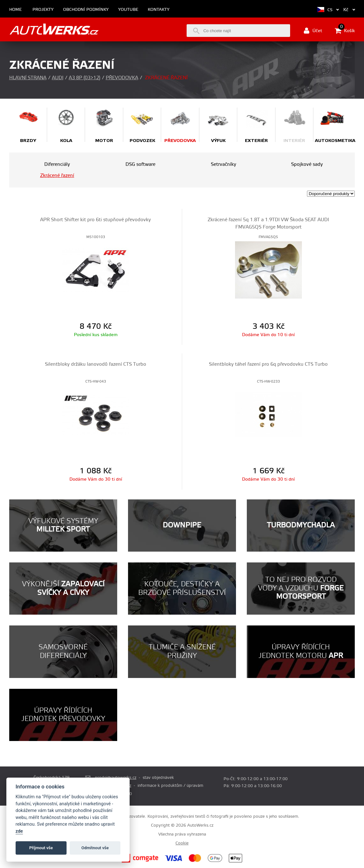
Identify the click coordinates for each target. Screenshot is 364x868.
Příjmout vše (41, 848)
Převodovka (122, 78)
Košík (345, 31)
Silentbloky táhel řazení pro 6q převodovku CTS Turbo (268, 364)
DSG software (140, 164)
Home (15, 10)
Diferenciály (57, 164)
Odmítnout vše (95, 848)
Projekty (43, 10)
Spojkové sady (307, 164)
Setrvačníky (224, 164)
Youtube (128, 10)
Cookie (182, 843)
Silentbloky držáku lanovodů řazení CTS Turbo (96, 364)
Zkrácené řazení (57, 176)
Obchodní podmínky (86, 10)
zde (19, 831)
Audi (58, 78)
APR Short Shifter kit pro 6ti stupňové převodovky (96, 220)
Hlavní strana (28, 78)
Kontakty (159, 10)
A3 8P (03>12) (85, 78)
